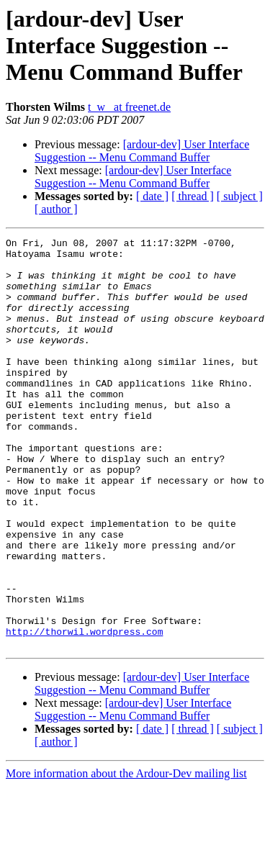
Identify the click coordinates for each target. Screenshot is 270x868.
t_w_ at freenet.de (129, 107)
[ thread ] (193, 196)
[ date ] (152, 196)
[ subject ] (240, 196)
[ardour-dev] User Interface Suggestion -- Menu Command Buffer (142, 151)
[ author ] (56, 209)
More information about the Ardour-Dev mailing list (126, 855)
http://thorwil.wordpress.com (84, 711)
